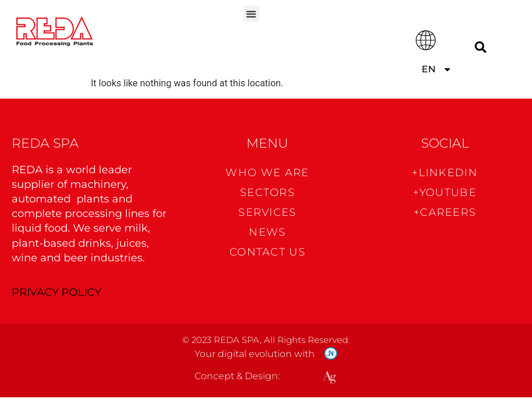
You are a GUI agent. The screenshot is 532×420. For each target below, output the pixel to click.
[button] (251, 14)
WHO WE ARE (267, 173)
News (267, 232)
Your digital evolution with (255, 354)
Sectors (267, 192)
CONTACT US (267, 252)
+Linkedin (445, 173)
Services (267, 212)
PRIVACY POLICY (56, 292)
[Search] (480, 47)
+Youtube (444, 192)
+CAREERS (445, 212)
